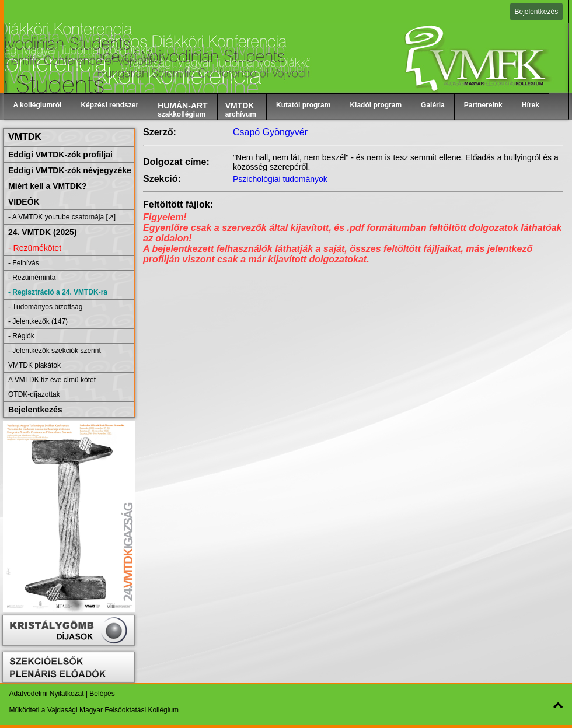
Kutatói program (303, 105)
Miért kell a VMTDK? (48, 186)
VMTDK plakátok (34, 365)
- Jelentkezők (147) (38, 321)
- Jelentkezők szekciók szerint (55, 351)
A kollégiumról (38, 105)
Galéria (433, 105)
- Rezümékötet (35, 248)
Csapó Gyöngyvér (270, 132)
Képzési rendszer (109, 105)
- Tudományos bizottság (45, 307)
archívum (241, 110)
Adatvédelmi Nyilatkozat (47, 694)
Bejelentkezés (537, 12)
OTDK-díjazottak (34, 394)
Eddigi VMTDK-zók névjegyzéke (70, 170)
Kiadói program (376, 105)
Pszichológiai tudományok (280, 179)
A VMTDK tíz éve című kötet (52, 380)
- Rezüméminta (32, 278)
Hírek (531, 105)
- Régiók (21, 336)
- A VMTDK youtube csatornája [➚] (62, 217)
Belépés (102, 694)
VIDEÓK (24, 202)
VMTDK (25, 137)
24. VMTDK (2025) (42, 232)
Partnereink (483, 105)
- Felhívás (24, 263)
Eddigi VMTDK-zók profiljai (60, 155)
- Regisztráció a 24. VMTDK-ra (58, 292)
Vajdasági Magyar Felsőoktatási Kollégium (113, 710)
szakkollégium (183, 110)
